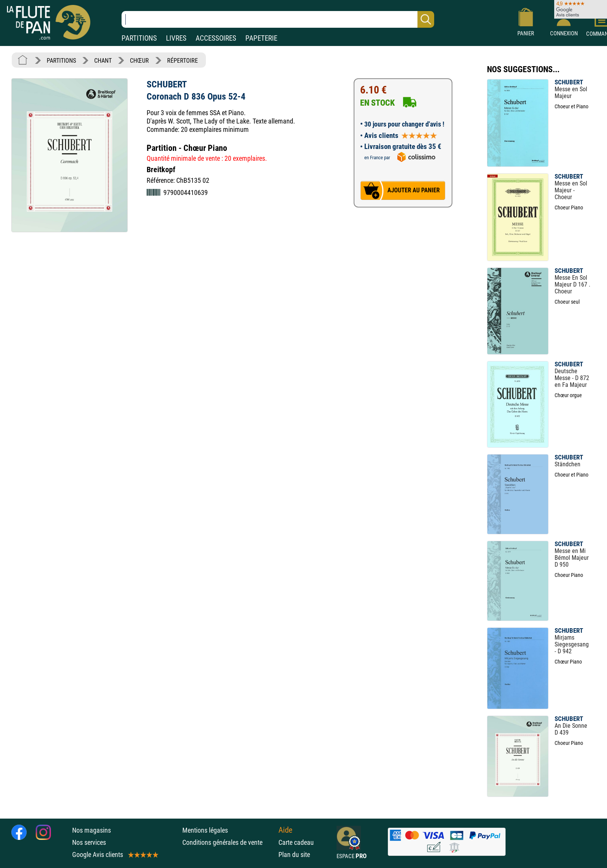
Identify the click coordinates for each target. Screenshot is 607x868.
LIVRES (176, 38)
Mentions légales (205, 830)
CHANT (103, 61)
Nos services (89, 842)
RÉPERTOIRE (183, 61)
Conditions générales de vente (228, 842)
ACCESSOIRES (216, 38)
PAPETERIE (261, 38)
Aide (285, 830)
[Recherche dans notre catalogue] (278, 19)
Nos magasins (92, 830)
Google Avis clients (115, 855)
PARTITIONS (139, 38)
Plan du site (294, 855)
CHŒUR (139, 61)
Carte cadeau (296, 842)
